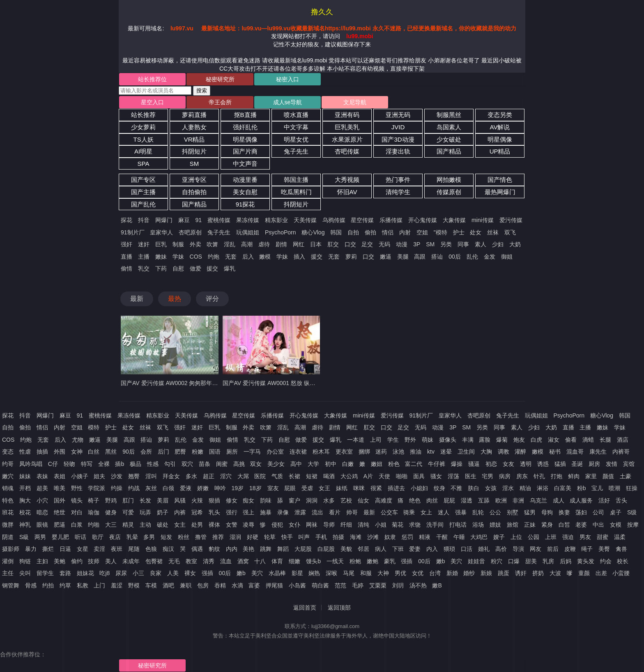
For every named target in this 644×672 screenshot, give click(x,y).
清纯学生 (398, 192)
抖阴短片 (194, 151)
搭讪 (437, 257)
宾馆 (629, 464)
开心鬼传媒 (423, 220)
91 (199, 220)
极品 (136, 464)
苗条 (205, 464)
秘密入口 (287, 79)
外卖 (195, 244)
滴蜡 (588, 440)
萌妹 (428, 440)
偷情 (126, 268)
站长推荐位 (152, 79)
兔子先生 (296, 151)
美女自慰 (245, 192)
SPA (144, 164)
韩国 (336, 232)
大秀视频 (347, 180)
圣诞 (577, 464)
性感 (153, 464)
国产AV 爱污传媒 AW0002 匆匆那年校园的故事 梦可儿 (190, 383)
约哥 (8, 464)
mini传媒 (483, 220)
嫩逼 (386, 257)
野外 (410, 440)
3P (417, 244)
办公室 (275, 452)
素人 (481, 244)
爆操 (457, 464)
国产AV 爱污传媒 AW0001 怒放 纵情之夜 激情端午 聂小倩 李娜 (303, 383)
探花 (126, 220)
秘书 (555, 452)
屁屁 (449, 500)
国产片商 (245, 151)
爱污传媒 (511, 220)
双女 (256, 464)
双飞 (510, 232)
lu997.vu (182, 28)
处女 (476, 232)
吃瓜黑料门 (296, 192)
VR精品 (194, 139)
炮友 (519, 440)
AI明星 (143, 151)
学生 (393, 440)
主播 (144, 257)
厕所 (232, 452)
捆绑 (364, 452)
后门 (163, 452)
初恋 (491, 464)
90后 (129, 452)
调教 (504, 452)
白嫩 (348, 464)
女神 (77, 452)
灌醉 (520, 452)
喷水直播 (296, 115)
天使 (384, 476)
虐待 (264, 244)
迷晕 (446, 452)
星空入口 (152, 102)
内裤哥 (621, 452)
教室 (191, 561)
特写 (87, 464)
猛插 (560, 464)
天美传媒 (305, 220)
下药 (161, 268)
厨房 (594, 464)
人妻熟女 (194, 127)
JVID (398, 127)
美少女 (276, 464)
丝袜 (493, 232)
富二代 (414, 464)
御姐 (507, 257)
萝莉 (351, 257)
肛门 (128, 500)
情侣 (388, 232)
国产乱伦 (143, 204)
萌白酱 (320, 585)
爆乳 (230, 268)
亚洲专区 (194, 180)
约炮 (214, 257)
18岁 (255, 488)
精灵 (128, 525)
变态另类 (500, 115)
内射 (405, 232)
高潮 (247, 244)
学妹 (178, 257)
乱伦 (472, 257)
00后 (455, 257)
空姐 (422, 232)
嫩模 (265, 257)
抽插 (42, 452)
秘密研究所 (220, 79)
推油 (416, 452)
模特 (94, 427)
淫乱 (230, 244)
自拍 (353, 232)
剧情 (281, 244)
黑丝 (111, 452)
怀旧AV (347, 192)
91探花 (245, 204)
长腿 (605, 440)
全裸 (104, 464)
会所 (146, 452)
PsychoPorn (280, 232)
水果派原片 (347, 139)
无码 (384, 244)
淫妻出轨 (398, 151)
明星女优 (296, 139)
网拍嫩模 (449, 180)
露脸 (485, 440)
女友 (508, 464)
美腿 (403, 257)
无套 (231, 257)
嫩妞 (377, 464)
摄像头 (448, 440)
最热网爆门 (500, 192)
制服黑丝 (449, 115)
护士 (459, 232)
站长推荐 (143, 115)
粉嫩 (198, 452)
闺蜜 (222, 464)
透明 (526, 464)
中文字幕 (296, 127)
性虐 (25, 452)
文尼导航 (355, 102)
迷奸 (144, 244)
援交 (317, 257)
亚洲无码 (398, 115)
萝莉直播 (194, 115)
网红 (299, 244)
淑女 (554, 440)
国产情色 (500, 180)
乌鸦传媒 (334, 220)
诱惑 (543, 464)
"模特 (440, 232)
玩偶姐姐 (248, 232)
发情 (612, 464)
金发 (490, 257)
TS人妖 (143, 139)
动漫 (402, 244)
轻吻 (69, 464)
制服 (178, 244)
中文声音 (245, 164)
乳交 (144, 268)
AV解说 (500, 127)
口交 (350, 244)
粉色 (394, 464)
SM (194, 164)
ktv (431, 452)
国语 (215, 452)
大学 (313, 464)
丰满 (468, 440)
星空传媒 (362, 220)
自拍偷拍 (194, 192)
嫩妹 (161, 257)
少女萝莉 (143, 127)
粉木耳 (321, 452)
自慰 (178, 268)
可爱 (128, 512)
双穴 (187, 464)
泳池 (398, 452)
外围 (60, 452)
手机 (321, 537)
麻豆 (184, 220)
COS (196, 257)
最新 (137, 299)
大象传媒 (454, 220)
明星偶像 (245, 139)
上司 (376, 440)
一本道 (356, 440)
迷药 (381, 452)
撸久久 (322, 12)
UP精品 (500, 151)
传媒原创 (449, 192)
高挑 (239, 464)
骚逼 (474, 464)
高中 (296, 464)
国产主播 (143, 192)
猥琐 (449, 549)
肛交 (333, 244)
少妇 (498, 244)
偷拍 (370, 232)
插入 (299, 257)
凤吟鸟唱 (31, 464)
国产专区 (143, 180)
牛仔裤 (437, 464)
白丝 (94, 452)
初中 (331, 464)
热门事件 (398, 180)
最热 (175, 299)
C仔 (53, 464)
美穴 (257, 573)
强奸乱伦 (245, 127)
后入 (248, 257)
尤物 (78, 440)
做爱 (195, 268)
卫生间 (466, 452)
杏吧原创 (190, 232)
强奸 (126, 244)
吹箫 (212, 244)
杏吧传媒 (347, 151)
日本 (316, 244)
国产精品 (449, 151)
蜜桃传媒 (219, 220)
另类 (446, 244)
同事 (463, 244)
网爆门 (164, 220)
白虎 (536, 440)
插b (120, 464)
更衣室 (344, 452)
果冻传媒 (248, 220)
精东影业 (276, 220)
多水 (191, 476)
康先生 (598, 452)
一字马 (252, 452)
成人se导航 (288, 102)
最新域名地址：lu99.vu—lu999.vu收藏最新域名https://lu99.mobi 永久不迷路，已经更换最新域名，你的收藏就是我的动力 (359, 28)
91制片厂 (133, 232)
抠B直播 (245, 115)
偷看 (571, 440)
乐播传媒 (391, 220)
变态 (8, 452)
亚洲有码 (347, 115)
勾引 (170, 464)
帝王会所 (220, 102)
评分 (212, 299)
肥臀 (180, 452)
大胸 (486, 452)
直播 (126, 257)
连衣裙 (298, 452)
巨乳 (161, 244)
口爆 (514, 561)
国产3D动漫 (398, 139)
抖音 (144, 220)
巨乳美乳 (347, 127)
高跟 (420, 257)
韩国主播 (296, 180)
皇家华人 (161, 232)
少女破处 (449, 139)
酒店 (623, 440)
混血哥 (575, 452)
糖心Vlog (313, 232)
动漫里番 (245, 180)
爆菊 (502, 440)
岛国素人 (449, 127)
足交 (367, 244)
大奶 (515, 244)
